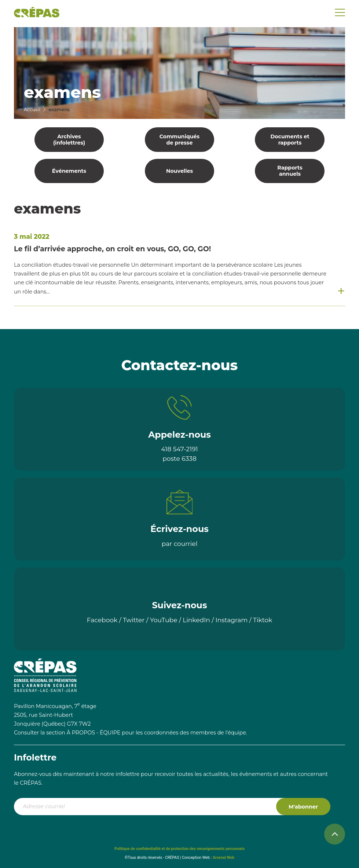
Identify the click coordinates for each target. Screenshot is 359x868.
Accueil (32, 110)
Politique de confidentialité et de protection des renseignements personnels (179, 849)
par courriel (180, 544)
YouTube (164, 620)
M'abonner (303, 807)
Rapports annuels (290, 171)
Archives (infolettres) (69, 140)
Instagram (232, 620)
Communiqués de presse (179, 140)
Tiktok (263, 620)
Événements (69, 171)
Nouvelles (179, 171)
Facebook (102, 620)
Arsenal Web (224, 858)
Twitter (134, 620)
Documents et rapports (290, 140)
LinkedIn (196, 620)
